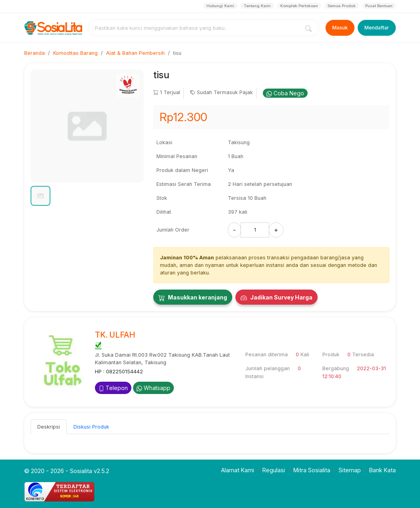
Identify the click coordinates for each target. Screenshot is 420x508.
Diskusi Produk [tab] (91, 427)
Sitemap (350, 470)
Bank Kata (382, 470)
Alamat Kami (238, 470)
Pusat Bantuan (379, 6)
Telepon (113, 388)
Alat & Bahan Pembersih (135, 53)
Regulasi (274, 470)
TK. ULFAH (115, 335)
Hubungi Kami (220, 6)
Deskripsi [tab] (49, 427)
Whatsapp (153, 388)
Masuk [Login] (340, 28)
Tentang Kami (257, 6)
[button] (40, 196)
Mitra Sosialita (312, 470)
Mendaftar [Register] (377, 28)
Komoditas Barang (75, 53)
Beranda (35, 53)
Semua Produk (342, 6)
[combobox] (196, 28)
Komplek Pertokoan (299, 6)
